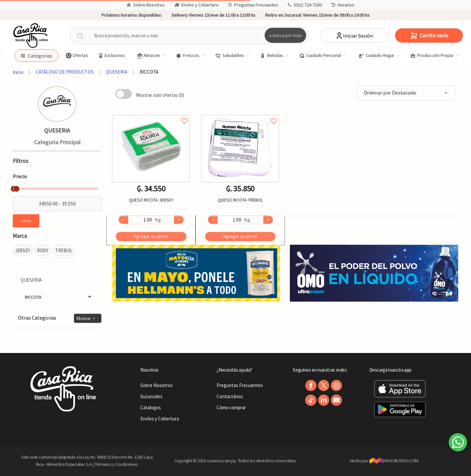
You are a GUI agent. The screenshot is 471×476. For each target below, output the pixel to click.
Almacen (148, 56)
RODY (43, 250)
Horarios (343, 5)
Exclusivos (111, 55)
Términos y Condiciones (116, 464)
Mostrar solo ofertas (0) (160, 95)
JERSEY (23, 250)
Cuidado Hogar (377, 56)
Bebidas (272, 56)
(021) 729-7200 (305, 5)
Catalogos (151, 407)
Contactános (230, 396)
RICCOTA (149, 72)
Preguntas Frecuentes (253, 5)
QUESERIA (117, 72)
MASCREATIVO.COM (394, 461)
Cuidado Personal (321, 56)
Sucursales (151, 396)
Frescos (188, 56)
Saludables (230, 56)
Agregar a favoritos (151, 114)
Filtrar (26, 221)
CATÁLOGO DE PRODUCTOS (65, 72)
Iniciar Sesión (354, 36)
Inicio (18, 72)
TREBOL (64, 250)
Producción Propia (432, 56)
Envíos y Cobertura (196, 5)
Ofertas (77, 55)
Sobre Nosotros (146, 5)
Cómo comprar (231, 407)
